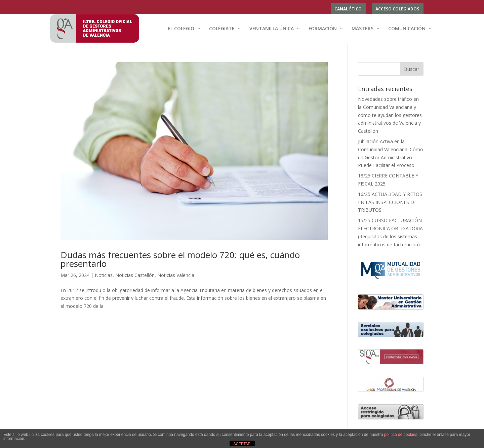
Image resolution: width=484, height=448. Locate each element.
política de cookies (401, 435)
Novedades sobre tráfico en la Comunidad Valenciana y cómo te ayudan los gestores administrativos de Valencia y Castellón (390, 115)
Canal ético (348, 9)
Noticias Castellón (135, 275)
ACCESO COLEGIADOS (397, 9)
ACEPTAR (242, 444)
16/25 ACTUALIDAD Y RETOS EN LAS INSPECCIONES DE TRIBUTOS (390, 202)
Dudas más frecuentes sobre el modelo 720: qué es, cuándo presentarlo (180, 259)
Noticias (104, 275)
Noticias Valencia (176, 275)
